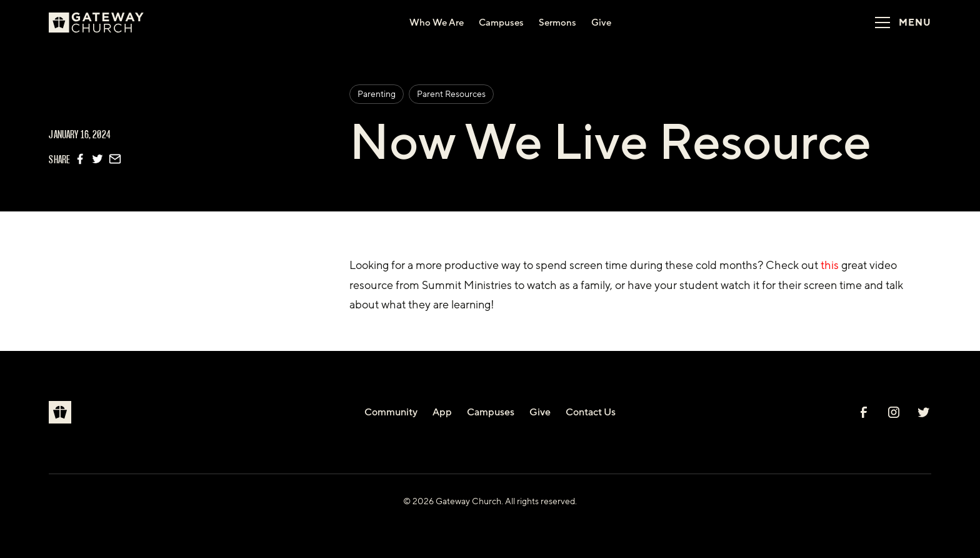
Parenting (377, 94)
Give (540, 412)
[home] (101, 23)
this (830, 265)
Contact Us (591, 412)
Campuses (491, 412)
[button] (899, 23)
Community (391, 412)
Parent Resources (451, 94)
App (442, 412)
